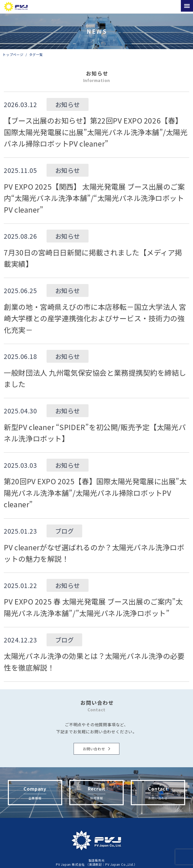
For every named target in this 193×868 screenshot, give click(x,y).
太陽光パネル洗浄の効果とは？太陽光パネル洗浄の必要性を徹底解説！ (94, 662)
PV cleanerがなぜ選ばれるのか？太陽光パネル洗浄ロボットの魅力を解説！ (94, 553)
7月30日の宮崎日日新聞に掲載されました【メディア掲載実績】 (93, 258)
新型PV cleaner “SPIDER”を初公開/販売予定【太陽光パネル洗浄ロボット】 (95, 433)
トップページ (13, 55)
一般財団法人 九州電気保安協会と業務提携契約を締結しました (95, 378)
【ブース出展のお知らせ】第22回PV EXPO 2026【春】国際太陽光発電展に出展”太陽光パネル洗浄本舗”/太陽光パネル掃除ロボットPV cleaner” (96, 132)
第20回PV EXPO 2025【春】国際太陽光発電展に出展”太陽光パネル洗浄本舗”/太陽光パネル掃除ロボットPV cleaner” (95, 493)
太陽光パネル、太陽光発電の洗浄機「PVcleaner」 (16, 7)
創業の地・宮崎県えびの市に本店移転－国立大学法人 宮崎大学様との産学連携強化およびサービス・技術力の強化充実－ (95, 318)
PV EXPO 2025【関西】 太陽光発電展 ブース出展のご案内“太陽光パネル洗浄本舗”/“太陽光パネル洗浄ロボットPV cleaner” (94, 198)
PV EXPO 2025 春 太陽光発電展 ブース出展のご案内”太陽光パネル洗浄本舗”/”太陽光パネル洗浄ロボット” (93, 607)
